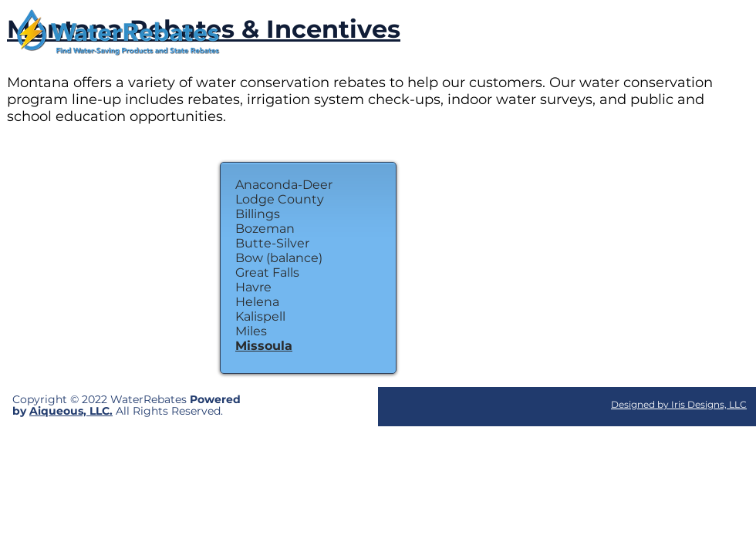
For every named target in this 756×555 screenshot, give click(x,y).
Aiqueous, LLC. (71, 411)
